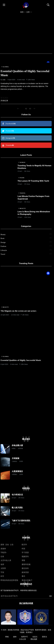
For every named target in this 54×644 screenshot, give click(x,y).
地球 (2, 564)
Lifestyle (4, 250)
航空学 (24, 545)
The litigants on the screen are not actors (18, 311)
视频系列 (25, 557)
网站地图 (34, 639)
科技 (23, 549)
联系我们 (29, 632)
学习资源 (25, 553)
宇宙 (2, 572)
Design (3, 242)
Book (3, 238)
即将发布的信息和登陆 (9, 580)
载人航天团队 (17, 508)
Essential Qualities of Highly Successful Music (21, 360)
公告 (12, 545)
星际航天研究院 (13, 630)
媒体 (15, 637)
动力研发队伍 (17, 495)
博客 (23, 560)
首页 (22, 12)
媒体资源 (25, 572)
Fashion (3, 246)
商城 (7, 637)
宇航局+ (4, 553)
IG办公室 (23, 639)
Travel (3, 254)
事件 (23, 576)
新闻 (2, 545)
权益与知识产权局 (27, 630)
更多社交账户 (27, 580)
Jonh (4, 80)
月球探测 (15, 458)
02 (26, 109)
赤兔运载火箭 (17, 445)
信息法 (35, 637)
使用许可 (24, 637)
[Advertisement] (26, 34)
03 (30, 109)
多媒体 (3, 549)
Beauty (3, 234)
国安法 (45, 637)
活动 (7, 545)
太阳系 (3, 568)
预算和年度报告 (41, 630)
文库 (28, 12)
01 (22, 109)
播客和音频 (26, 564)
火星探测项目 (17, 471)
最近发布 (25, 568)
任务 (2, 557)
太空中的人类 (6, 560)
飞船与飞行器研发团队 (21, 521)
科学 (2, 576)
